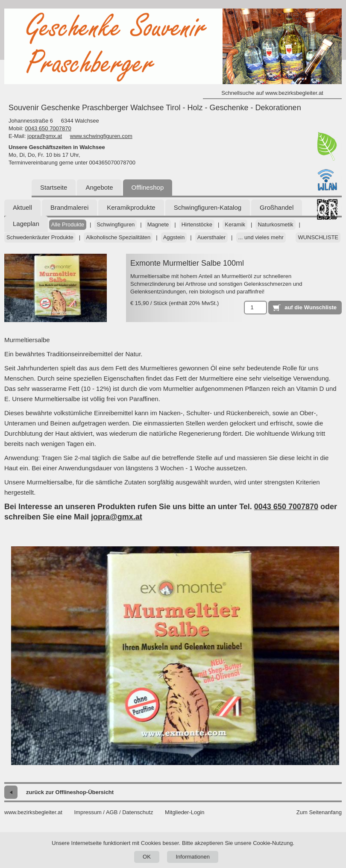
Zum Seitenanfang (319, 812)
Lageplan (26, 224)
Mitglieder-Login (185, 812)
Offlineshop (148, 187)
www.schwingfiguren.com (101, 136)
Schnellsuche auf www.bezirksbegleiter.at (272, 93)
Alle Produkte (68, 224)
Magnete (158, 224)
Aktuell (22, 207)
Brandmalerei (69, 207)
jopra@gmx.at (45, 136)
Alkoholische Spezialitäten (118, 237)
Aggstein (174, 237)
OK (147, 857)
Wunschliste (318, 237)
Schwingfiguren (116, 224)
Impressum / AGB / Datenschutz (113, 812)
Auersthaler (211, 237)
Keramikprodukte (131, 207)
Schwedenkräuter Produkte (40, 237)
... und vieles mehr (261, 237)
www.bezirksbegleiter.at (33, 812)
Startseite (54, 187)
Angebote (99, 187)
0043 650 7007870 (48, 128)
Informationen (193, 857)
